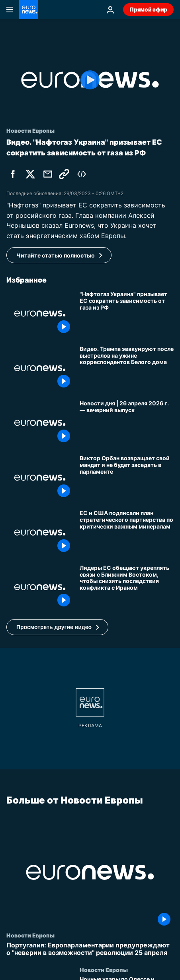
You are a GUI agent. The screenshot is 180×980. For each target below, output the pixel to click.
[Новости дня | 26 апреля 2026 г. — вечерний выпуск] (127, 423)
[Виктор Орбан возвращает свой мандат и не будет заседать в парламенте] (127, 478)
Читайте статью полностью (56, 255)
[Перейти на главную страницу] (29, 10)
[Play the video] (90, 80)
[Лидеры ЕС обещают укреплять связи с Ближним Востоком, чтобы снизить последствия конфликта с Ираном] (127, 587)
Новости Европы (30, 935)
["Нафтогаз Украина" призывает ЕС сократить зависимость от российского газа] (127, 314)
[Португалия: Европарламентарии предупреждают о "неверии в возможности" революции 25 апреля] (90, 949)
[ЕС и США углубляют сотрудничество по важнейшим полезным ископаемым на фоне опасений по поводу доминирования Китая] (127, 533)
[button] (57, 627)
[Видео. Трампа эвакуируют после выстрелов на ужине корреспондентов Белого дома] (127, 368)
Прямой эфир (148, 9)
